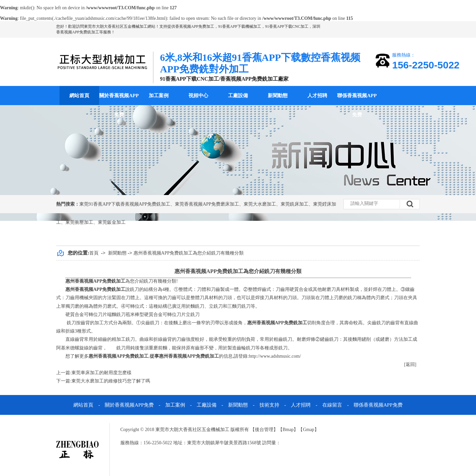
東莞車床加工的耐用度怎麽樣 (101, 373)
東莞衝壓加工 (79, 222)
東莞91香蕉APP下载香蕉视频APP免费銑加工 (125, 204)
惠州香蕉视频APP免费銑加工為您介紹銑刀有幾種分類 (189, 253)
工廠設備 (238, 96)
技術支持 (269, 405)
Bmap (288, 430)
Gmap (308, 430)
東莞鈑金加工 (112, 222)
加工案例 (159, 96)
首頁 (94, 253)
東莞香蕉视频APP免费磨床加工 (207, 204)
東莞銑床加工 (295, 204)
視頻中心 (198, 96)
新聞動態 (278, 96)
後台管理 (264, 430)
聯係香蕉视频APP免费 (357, 105)
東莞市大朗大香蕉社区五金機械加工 (116, 26)
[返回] (410, 364)
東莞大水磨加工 (260, 204)
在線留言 (332, 405)
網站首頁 (79, 96)
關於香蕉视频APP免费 (119, 105)
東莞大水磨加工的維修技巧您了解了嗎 (111, 381)
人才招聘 (317, 96)
